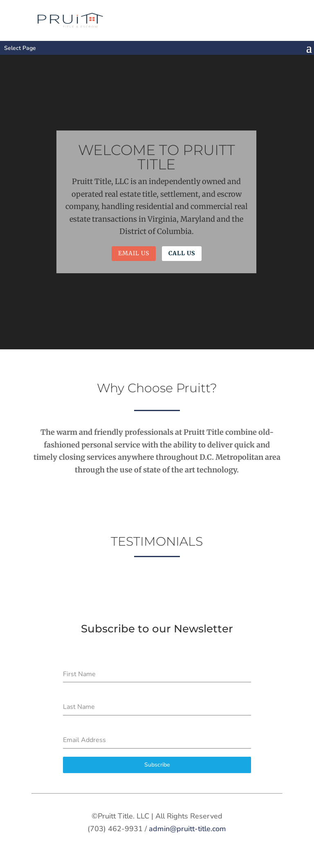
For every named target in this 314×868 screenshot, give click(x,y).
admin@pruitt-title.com (187, 829)
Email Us (134, 253)
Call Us (182, 253)
